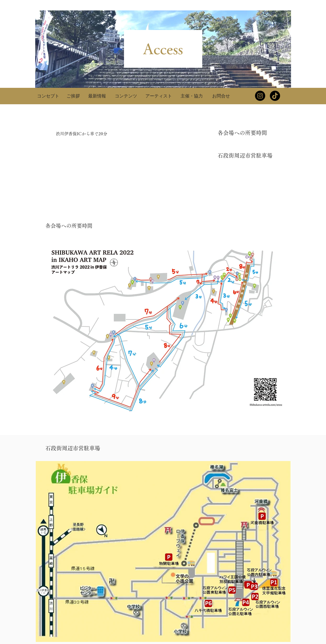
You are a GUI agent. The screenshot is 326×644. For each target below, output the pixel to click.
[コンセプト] (48, 96)
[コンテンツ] (126, 96)
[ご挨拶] (73, 96)
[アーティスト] (159, 96)
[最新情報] (97, 96)
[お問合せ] (221, 96)
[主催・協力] (192, 96)
